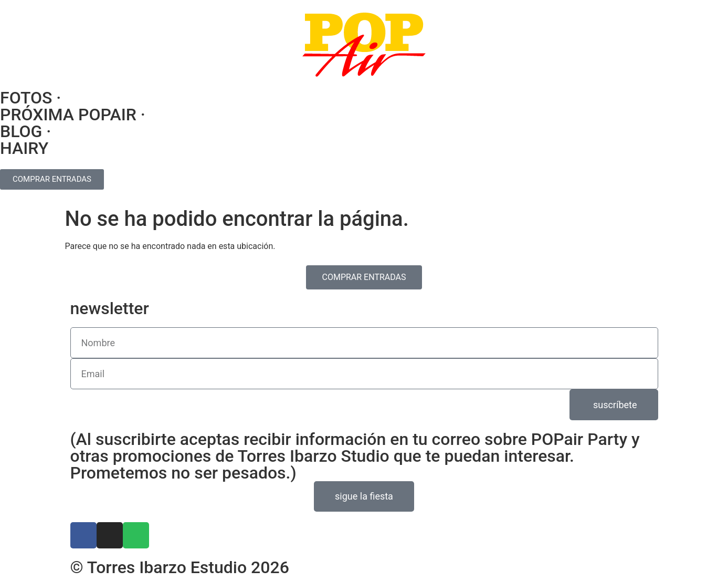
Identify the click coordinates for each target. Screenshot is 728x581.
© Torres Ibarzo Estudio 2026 (180, 567)
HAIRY (24, 148)
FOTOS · (30, 98)
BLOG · (25, 131)
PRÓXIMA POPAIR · (73, 115)
